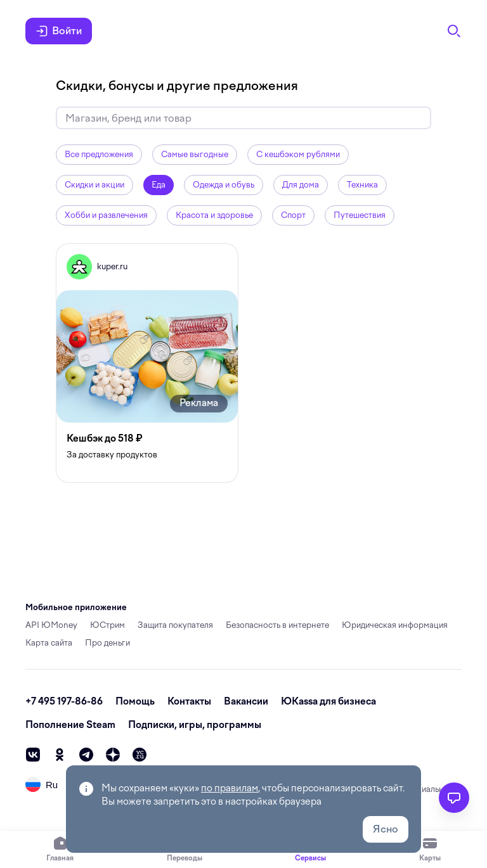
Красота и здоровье (214, 215)
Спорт (293, 215)
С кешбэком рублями (298, 154)
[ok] (60, 755)
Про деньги (107, 643)
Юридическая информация (395, 625)
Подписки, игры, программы (195, 725)
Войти (59, 31)
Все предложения (99, 154)
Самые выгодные (195, 154)
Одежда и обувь (224, 185)
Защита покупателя (175, 625)
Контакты (189, 701)
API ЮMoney (51, 625)
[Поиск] (454, 31)
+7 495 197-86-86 (64, 701)
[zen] (113, 755)
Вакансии (246, 701)
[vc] (140, 755)
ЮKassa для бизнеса (328, 701)
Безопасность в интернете (277, 625)
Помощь (135, 701)
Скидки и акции (94, 185)
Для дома (301, 185)
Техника (362, 185)
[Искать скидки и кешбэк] (243, 118)
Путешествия (360, 215)
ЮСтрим (107, 625)
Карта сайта (49, 643)
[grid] (243, 363)
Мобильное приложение (76, 607)
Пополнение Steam (70, 725)
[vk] (33, 755)
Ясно (386, 829)
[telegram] (86, 755)
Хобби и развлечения (106, 215)
